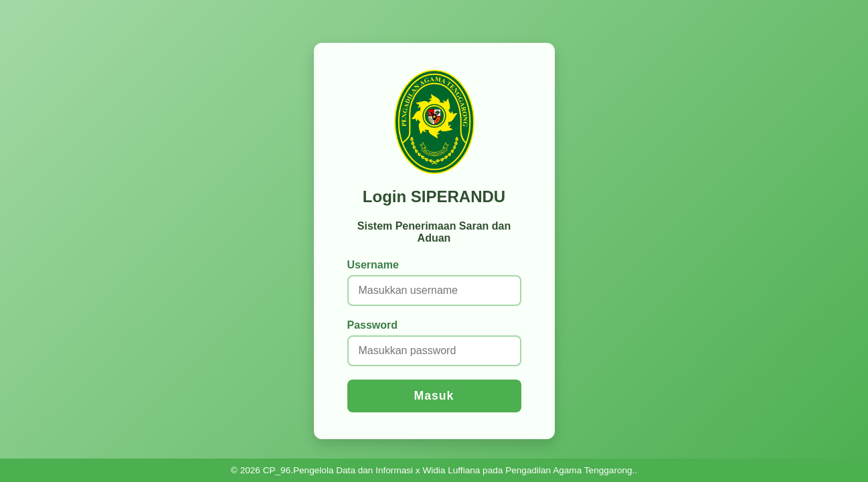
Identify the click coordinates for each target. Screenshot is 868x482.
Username (373, 265)
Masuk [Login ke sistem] (434, 396)
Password (373, 325)
